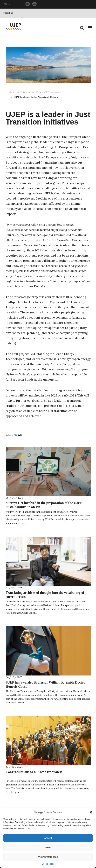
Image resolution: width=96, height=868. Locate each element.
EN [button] (7, 4)
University (25, 92)
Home (12, 92)
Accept (48, 838)
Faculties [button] (48, 13)
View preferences (48, 857)
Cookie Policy (48, 864)
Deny (48, 847)
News (56, 92)
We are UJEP (42, 92)
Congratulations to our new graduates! (34, 772)
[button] (91, 812)
